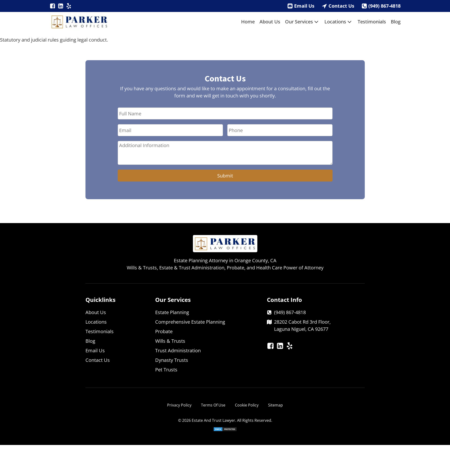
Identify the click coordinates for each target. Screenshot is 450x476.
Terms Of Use (213, 405)
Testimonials (372, 22)
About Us (270, 22)
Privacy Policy (179, 405)
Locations (339, 22)
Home (248, 22)
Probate (164, 331)
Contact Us (341, 6)
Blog (396, 22)
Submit (225, 176)
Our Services (302, 22)
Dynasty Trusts (172, 360)
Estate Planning (172, 312)
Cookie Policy (247, 405)
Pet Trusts (166, 370)
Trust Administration (178, 350)
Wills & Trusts (170, 341)
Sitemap (275, 405)
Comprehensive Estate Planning (190, 322)
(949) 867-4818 (384, 6)
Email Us (304, 6)
